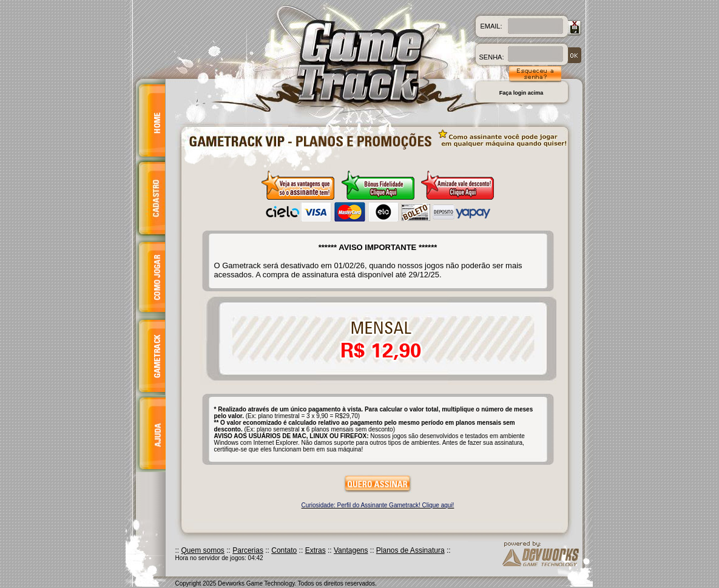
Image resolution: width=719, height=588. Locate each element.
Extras (316, 550)
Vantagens (351, 550)
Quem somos (203, 550)
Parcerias (248, 550)
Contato (284, 550)
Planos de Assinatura (410, 550)
